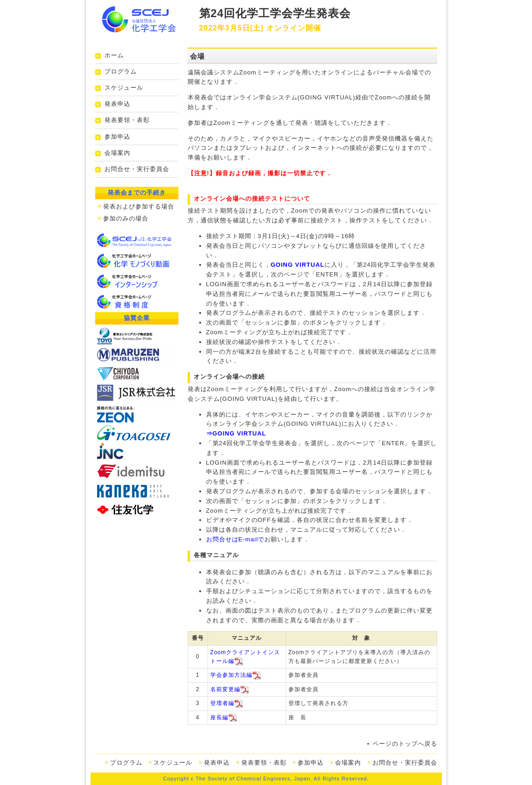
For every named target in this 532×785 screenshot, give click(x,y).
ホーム (114, 55)
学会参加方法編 (231, 675)
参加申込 (117, 137)
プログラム (121, 71)
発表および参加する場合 (139, 206)
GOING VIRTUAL (298, 265)
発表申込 (117, 104)
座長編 (219, 718)
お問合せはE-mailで (235, 539)
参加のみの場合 (126, 218)
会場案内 (117, 153)
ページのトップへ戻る (405, 744)
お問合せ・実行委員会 (137, 169)
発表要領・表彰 (127, 120)
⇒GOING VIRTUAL (236, 433)
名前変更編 (225, 689)
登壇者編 (222, 704)
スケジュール (124, 88)
